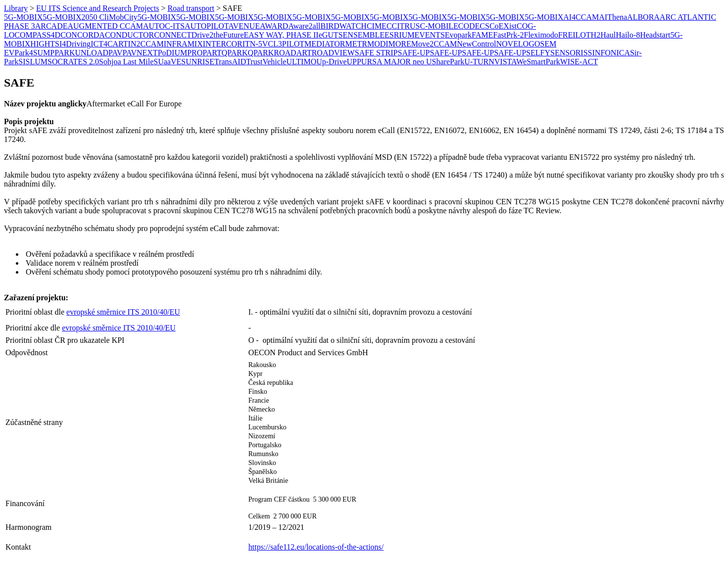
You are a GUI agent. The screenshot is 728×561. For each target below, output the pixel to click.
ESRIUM (399, 35)
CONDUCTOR (129, 35)
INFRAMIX (183, 44)
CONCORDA (83, 35)
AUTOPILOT (206, 26)
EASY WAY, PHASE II (281, 35)
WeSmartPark (538, 62)
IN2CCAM (146, 44)
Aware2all (304, 26)
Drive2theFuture (218, 35)
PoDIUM (173, 53)
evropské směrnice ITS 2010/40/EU (123, 312)
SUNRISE (198, 62)
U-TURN (479, 62)
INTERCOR (223, 44)
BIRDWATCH (344, 26)
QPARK (235, 53)
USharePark (445, 62)
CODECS (474, 26)
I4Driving (75, 44)
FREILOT (575, 35)
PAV (115, 53)
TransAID (230, 62)
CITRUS (406, 26)
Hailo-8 (628, 35)
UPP (354, 62)
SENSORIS (569, 53)
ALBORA (643, 17)
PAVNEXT (140, 53)
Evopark (458, 35)
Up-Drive (331, 62)
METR (356, 44)
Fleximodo (541, 35)
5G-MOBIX (23, 17)
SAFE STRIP (376, 53)
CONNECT (173, 35)
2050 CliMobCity (109, 17)
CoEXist (503, 26)
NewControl (476, 44)
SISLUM (33, 62)
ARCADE (51, 26)
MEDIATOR (325, 44)
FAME (482, 35)
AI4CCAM (581, 17)
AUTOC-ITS (164, 26)
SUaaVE (167, 62)
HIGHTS (45, 44)
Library (16, 8)
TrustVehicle (266, 62)
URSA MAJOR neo (394, 62)
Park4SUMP (34, 53)
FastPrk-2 (508, 35)
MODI (378, 44)
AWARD (274, 26)
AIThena (613, 17)
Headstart (655, 35)
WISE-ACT (579, 62)
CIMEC (379, 26)
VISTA (506, 62)
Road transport (191, 8)
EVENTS (429, 35)
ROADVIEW (333, 53)
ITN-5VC (258, 44)
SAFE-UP (413, 53)
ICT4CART (109, 44)
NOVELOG (515, 44)
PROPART (204, 53)
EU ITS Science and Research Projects (97, 8)
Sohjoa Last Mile (126, 62)
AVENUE (244, 26)
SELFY (538, 53)
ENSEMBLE (364, 35)
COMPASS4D (37, 35)
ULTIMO (301, 62)
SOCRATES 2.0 (73, 62)
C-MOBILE (439, 26)
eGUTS (331, 35)
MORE (400, 44)
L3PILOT (289, 44)
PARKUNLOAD (81, 53)
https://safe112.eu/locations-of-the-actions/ (316, 547)
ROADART (292, 53)
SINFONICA (609, 53)
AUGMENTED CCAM (105, 26)
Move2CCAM (434, 44)
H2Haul (604, 35)
